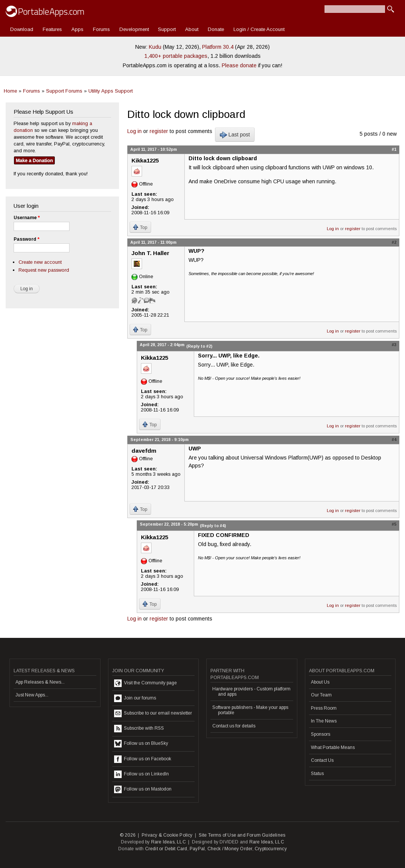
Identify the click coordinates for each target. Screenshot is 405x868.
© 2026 (128, 835)
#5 (394, 524)
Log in (134, 131)
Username (27, 218)
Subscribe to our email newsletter (153, 713)
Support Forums (64, 91)
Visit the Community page (145, 683)
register (159, 131)
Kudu (155, 47)
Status (317, 774)
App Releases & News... (40, 682)
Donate (216, 29)
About (192, 29)
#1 (394, 149)
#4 (394, 439)
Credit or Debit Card (166, 849)
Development (134, 29)
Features (52, 29)
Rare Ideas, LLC (168, 842)
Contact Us (322, 760)
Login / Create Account (259, 29)
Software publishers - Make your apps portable (250, 710)
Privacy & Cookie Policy (167, 835)
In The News (324, 721)
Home (10, 91)
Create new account (40, 262)
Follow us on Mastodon (143, 789)
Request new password (44, 270)
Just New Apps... (32, 695)
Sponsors (321, 734)
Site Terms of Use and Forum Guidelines (242, 835)
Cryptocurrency (271, 849)
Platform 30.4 (218, 47)
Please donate (239, 65)
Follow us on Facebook (143, 759)
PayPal (197, 849)
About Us (320, 682)
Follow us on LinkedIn (141, 774)
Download (22, 29)
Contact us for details (234, 726)
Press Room (324, 708)
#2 (394, 242)
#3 (394, 345)
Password (26, 239)
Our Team (321, 695)
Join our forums (135, 698)
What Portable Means (333, 747)
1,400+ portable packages (176, 56)
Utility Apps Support (111, 91)
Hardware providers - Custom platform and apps (251, 692)
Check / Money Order (230, 849)
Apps (77, 29)
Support (167, 29)
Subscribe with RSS (139, 729)
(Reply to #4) (213, 526)
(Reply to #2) (199, 346)
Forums (101, 29)
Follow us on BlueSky (141, 744)
